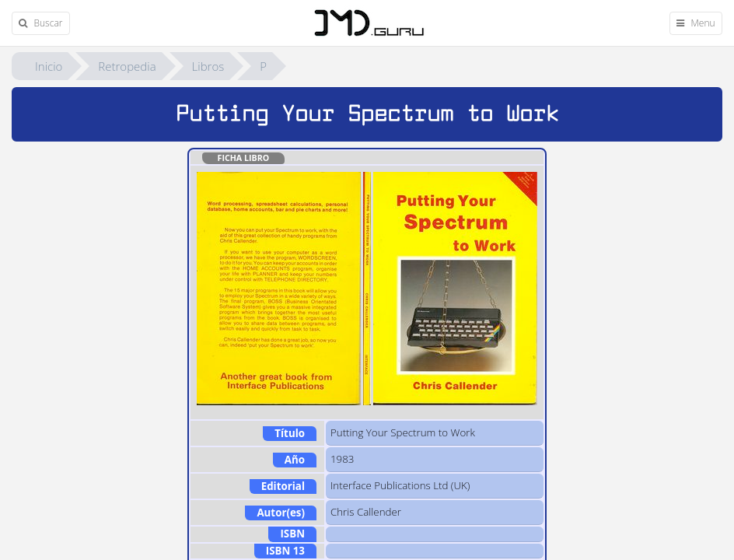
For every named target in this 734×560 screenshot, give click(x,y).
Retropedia (127, 66)
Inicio (49, 66)
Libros (208, 66)
